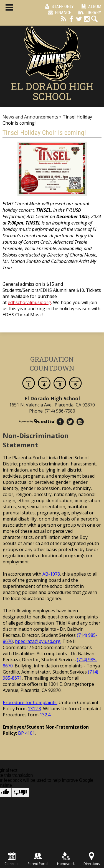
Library (89, 13)
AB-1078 (51, 574)
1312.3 (34, 709)
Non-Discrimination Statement (36, 440)
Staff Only (58, 6)
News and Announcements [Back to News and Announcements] (30, 117)
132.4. (45, 715)
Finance (59, 13)
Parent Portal (38, 859)
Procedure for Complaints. (30, 702)
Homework (66, 859)
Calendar (12, 859)
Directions (92, 859)
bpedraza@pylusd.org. (38, 641)
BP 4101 (26, 733)
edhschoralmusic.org (29, 302)
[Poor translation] (20, 792)
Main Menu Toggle (9, 7)
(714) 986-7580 (60, 411)
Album (90, 6)
